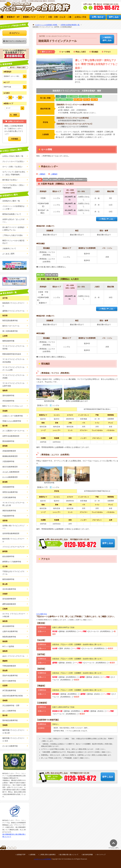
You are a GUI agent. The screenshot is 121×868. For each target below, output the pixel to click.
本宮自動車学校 (8, 401)
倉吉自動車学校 (8, 626)
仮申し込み (107, 39)
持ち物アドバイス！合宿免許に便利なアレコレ (13, 229)
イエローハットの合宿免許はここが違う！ (13, 207)
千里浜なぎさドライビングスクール (13, 573)
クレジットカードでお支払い (13, 161)
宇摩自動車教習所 (9, 666)
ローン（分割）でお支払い (13, 167)
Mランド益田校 (8, 646)
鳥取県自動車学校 (9, 637)
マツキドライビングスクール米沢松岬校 (13, 361)
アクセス (107, 52)
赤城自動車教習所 (9, 451)
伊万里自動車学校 (9, 691)
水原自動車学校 (8, 487)
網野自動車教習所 (9, 604)
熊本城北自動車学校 (10, 720)
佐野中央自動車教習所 (11, 436)
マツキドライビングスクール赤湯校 (13, 377)
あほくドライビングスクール (13, 656)
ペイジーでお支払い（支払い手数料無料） (13, 186)
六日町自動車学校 (9, 497)
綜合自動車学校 (8, 556)
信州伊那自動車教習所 (11, 533)
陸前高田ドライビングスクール (13, 304)
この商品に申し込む (106, 219)
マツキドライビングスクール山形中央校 (13, 384)
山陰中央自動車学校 (10, 631)
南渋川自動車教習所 (10, 467)
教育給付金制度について (12, 214)
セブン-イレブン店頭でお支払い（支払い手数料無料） (14, 173)
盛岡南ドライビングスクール (13, 311)
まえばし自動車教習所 (11, 472)
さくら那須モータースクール (13, 431)
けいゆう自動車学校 (10, 746)
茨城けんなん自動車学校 (12, 421)
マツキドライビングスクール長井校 (13, 347)
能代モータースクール (11, 326)
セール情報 (66, 52)
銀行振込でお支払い (10, 180)
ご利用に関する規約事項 (47, 855)
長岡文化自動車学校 (10, 492)
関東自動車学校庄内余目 (12, 354)
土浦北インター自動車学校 (13, 416)
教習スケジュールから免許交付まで (13, 242)
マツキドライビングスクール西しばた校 (13, 504)
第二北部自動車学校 (10, 331)
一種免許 (42, 174)
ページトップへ (113, 848)
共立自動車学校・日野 (11, 705)
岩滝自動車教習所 (9, 599)
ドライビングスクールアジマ (13, 547)
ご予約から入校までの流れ (13, 235)
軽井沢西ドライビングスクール (13, 540)
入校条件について (9, 248)
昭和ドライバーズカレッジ (13, 406)
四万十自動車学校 (9, 681)
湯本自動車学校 (8, 395)
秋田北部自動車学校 (10, 321)
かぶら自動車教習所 (10, 477)
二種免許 (54, 174)
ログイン (16, 33)
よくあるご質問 (8, 254)
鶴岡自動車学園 (8, 341)
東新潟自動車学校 (9, 511)
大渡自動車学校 (8, 461)
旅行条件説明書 (88, 855)
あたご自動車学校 (9, 711)
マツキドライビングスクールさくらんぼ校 (13, 369)
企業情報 (32, 855)
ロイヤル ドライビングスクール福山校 (14, 615)
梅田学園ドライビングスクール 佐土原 (13, 731)
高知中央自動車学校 (10, 676)
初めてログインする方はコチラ (16, 41)
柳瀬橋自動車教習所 (10, 456)
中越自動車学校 (8, 516)
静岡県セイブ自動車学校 (12, 562)
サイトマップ (101, 855)
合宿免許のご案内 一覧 (11, 201)
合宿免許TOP (21, 855)
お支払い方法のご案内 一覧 (13, 156)
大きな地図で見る (42, 614)
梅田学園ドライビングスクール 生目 (13, 739)
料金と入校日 (81, 52)
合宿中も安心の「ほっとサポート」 (13, 221)
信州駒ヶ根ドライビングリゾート (13, 527)
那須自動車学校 (8, 441)
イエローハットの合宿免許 (42, 859)
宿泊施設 (95, 52)
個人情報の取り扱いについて (69, 855)
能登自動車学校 (8, 579)
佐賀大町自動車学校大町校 (13, 696)
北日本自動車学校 (9, 589)
